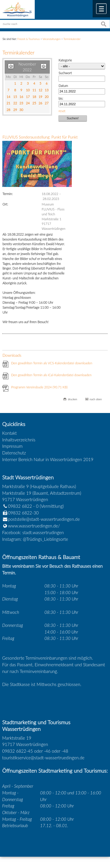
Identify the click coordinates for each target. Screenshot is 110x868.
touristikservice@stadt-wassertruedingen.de (43, 758)
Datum (63, 86)
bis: (61, 98)
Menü (101, 9)
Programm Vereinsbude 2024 (39, 387)
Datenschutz (14, 453)
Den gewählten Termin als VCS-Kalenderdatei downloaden (52, 363)
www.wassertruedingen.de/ (34, 526)
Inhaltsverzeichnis (19, 440)
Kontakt (10, 433)
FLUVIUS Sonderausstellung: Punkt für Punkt (40, 137)
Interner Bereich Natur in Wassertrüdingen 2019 (48, 459)
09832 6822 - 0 (21, 506)
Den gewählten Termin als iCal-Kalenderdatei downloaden (51, 375)
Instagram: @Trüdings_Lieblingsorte (35, 539)
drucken (72, 399)
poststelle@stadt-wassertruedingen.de (44, 519)
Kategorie (65, 60)
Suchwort (65, 73)
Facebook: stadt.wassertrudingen (33, 532)
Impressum (12, 446)
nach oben (96, 399)
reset (62, 111)
